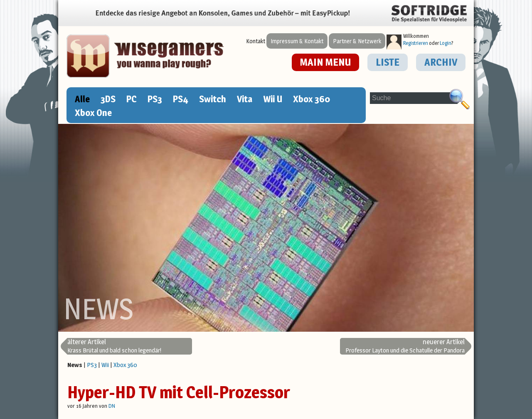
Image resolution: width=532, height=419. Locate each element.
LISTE (388, 62)
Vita (245, 99)
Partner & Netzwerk (357, 41)
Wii (105, 365)
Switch (213, 99)
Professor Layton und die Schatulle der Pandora (405, 346)
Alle (82, 99)
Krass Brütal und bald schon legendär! (114, 346)
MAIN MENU (325, 62)
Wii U (273, 99)
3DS (108, 99)
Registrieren (416, 43)
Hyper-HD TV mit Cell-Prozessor (179, 392)
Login (446, 43)
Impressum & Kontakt (297, 41)
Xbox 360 (312, 99)
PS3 (155, 99)
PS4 (181, 99)
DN (112, 406)
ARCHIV (441, 62)
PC (132, 99)
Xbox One (93, 113)
